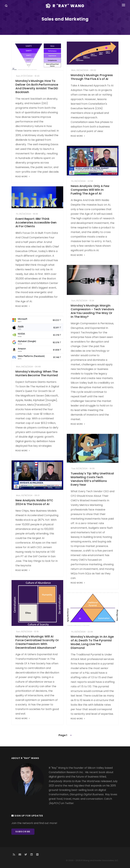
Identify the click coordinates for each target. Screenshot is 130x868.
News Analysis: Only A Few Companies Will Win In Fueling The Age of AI (90, 190)
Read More (23, 176)
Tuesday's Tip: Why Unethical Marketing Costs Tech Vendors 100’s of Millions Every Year (92, 479)
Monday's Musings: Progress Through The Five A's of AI (92, 77)
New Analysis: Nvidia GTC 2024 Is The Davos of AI (34, 502)
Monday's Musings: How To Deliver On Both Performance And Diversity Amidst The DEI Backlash (37, 86)
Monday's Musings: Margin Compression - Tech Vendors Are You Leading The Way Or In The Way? (92, 311)
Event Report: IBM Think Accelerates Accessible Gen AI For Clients (36, 222)
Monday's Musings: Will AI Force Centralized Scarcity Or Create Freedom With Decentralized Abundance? (37, 642)
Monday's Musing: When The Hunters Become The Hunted (37, 373)
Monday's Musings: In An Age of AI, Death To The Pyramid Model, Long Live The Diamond (92, 642)
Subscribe (23, 832)
